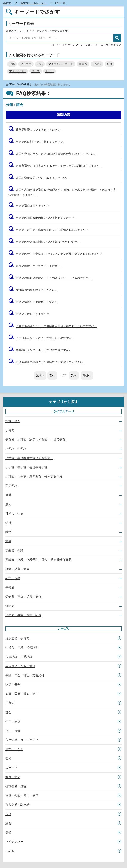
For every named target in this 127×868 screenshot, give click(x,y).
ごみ (40, 64)
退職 (8, 541)
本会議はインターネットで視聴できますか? (39, 350)
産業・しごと (14, 749)
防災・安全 (13, 685)
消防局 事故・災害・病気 (23, 615)
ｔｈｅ (50, 71)
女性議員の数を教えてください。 (33, 290)
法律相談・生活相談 (19, 657)
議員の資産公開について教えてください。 (39, 178)
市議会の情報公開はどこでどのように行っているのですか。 (50, 278)
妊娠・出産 (13, 421)
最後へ (87, 375)
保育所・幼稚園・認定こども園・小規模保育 (35, 439)
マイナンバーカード (61, 64)
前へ (52, 375)
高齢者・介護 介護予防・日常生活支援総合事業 (38, 560)
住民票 (83, 64)
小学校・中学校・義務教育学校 (26, 467)
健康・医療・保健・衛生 (22, 694)
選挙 (8, 832)
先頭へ (40, 375)
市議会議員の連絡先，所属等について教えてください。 (47, 362)
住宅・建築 (13, 722)
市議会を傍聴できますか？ (29, 314)
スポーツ (11, 768)
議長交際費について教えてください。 (36, 266)
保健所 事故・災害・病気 (23, 597)
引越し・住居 (14, 514)
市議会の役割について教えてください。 (37, 142)
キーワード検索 (21, 24)
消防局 (10, 606)
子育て (10, 430)
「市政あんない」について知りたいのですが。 (41, 338)
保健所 (10, 587)
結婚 (8, 523)
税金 (109, 64)
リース (36, 71)
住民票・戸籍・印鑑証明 (22, 648)
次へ (74, 375)
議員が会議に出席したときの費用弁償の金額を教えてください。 (52, 154)
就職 (8, 495)
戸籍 (12, 64)
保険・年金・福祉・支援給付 (25, 675)
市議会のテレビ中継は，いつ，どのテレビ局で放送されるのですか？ (55, 254)
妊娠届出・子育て (17, 638)
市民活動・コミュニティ (22, 740)
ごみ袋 (97, 64)
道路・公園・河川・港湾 (22, 795)
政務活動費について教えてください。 (36, 130)
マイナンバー (18, 71)
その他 (10, 851)
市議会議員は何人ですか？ (29, 206)
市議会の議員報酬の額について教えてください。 (43, 218)
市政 (8, 814)
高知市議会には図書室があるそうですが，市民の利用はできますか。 (55, 166)
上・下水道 (13, 731)
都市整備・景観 (16, 786)
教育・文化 (13, 777)
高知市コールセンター (33, 3)
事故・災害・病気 (17, 569)
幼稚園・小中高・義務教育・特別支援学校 (34, 476)
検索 (117, 38)
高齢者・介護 (14, 551)
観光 (8, 758)
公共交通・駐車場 (17, 805)
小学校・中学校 (16, 449)
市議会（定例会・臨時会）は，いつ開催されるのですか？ (48, 230)
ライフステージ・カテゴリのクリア (100, 45)
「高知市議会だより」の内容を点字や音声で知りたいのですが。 (52, 326)
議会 (8, 823)
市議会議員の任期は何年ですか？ (33, 302)
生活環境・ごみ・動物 (20, 666)
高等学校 (11, 486)
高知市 (7, 3)
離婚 (8, 532)
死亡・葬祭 (13, 578)
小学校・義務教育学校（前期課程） (29, 458)
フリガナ (26, 64)
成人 (8, 504)
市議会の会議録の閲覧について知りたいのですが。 (44, 242)
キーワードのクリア (64, 45)
